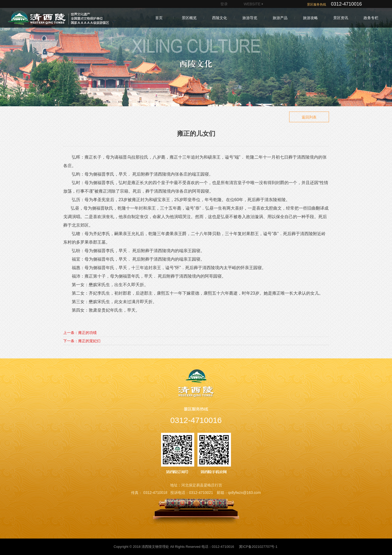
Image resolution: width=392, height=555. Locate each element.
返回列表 (309, 117)
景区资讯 (341, 18)
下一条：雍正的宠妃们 (82, 341)
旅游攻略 (310, 18)
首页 (159, 18)
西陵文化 (220, 18)
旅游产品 (280, 18)
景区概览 (189, 18)
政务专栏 (371, 18)
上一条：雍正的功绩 (80, 333)
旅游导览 (250, 18)
